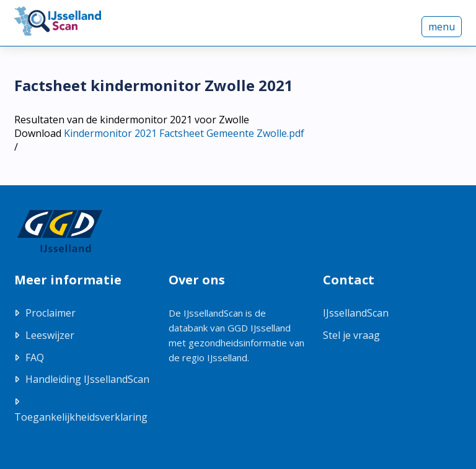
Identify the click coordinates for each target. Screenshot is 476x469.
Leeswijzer (50, 335)
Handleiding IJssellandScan (87, 379)
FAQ (35, 357)
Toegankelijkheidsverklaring (81, 417)
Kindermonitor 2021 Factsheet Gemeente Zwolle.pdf (184, 133)
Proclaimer (51, 313)
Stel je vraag (351, 335)
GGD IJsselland (259, 328)
